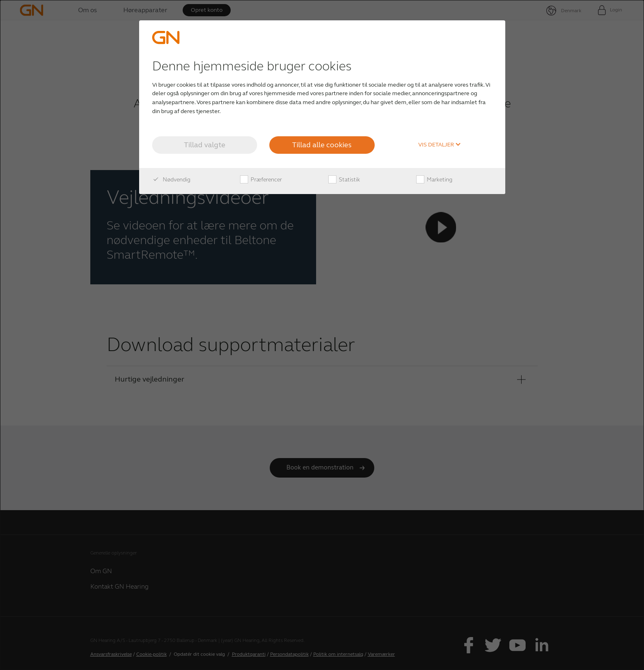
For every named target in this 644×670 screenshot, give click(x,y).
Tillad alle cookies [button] (322, 145)
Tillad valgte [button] (205, 145)
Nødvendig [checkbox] (171, 180)
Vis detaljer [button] (440, 145)
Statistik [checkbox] (344, 180)
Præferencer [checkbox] (261, 180)
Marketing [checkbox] (434, 180)
